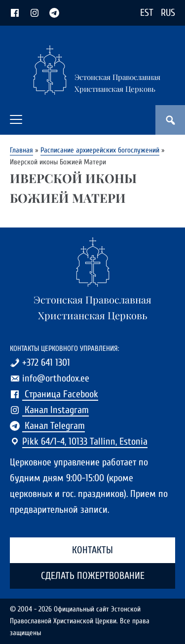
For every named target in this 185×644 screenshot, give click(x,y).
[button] (16, 119)
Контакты (92, 550)
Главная (21, 150)
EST (147, 13)
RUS (168, 13)
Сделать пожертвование (93, 576)
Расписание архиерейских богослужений (100, 150)
